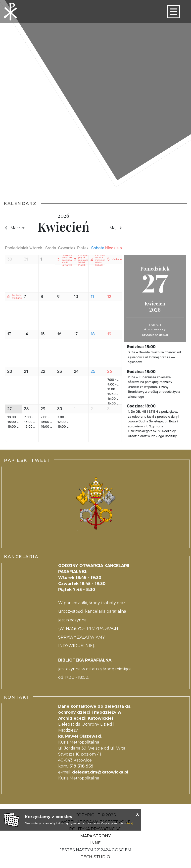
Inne (95, 843)
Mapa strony (95, 836)
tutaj (130, 823)
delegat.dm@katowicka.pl (100, 772)
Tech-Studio (95, 857)
